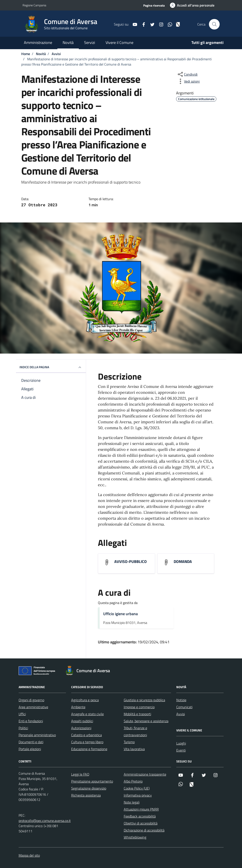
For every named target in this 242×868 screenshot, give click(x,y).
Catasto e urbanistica (87, 735)
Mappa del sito (29, 855)
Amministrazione (38, 43)
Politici (23, 728)
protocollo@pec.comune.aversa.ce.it (45, 821)
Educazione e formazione (89, 749)
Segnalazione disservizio (89, 788)
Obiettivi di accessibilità (141, 823)
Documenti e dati (31, 742)
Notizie (181, 700)
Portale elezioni (30, 749)
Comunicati (184, 707)
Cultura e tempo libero (87, 742)
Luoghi (181, 743)
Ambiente (78, 707)
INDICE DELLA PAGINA (51, 367)
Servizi (90, 43)
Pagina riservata (154, 5)
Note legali (132, 802)
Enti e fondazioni (31, 721)
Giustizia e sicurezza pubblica (144, 700)
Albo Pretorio (133, 781)
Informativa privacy (138, 795)
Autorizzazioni (81, 728)
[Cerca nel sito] (214, 24)
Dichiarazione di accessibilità (144, 830)
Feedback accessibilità (140, 816)
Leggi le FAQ (80, 774)
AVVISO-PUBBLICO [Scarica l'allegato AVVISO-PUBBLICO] (131, 562)
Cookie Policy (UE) (137, 788)
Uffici (22, 714)
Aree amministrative (33, 707)
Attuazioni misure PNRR (141, 809)
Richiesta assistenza (86, 795)
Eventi (181, 750)
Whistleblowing (135, 837)
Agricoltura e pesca (85, 700)
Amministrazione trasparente (145, 774)
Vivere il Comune (119, 43)
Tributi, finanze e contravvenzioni (135, 731)
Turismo (129, 742)
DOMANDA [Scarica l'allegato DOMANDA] (183, 562)
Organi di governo (31, 700)
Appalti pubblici (82, 721)
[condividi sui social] (187, 74)
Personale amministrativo (37, 735)
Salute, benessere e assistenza (146, 721)
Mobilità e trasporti (137, 714)
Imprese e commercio (139, 707)
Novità (68, 43)
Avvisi (181, 714)
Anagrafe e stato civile (87, 714)
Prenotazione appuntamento (92, 781)
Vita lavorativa (134, 749)
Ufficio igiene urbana (120, 614)
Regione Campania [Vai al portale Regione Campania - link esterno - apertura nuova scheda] (34, 5)
